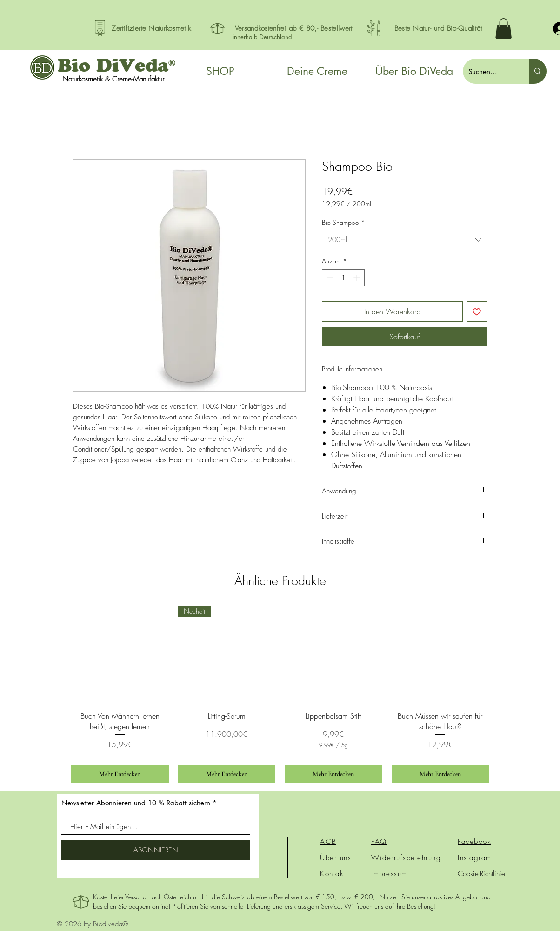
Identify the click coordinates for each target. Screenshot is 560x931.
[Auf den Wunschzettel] (477, 311)
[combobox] (404, 240)
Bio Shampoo (343, 222)
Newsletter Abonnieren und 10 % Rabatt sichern (136, 803)
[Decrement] (329, 278)
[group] (280, 694)
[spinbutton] (343, 278)
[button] (503, 28)
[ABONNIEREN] (156, 850)
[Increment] (357, 278)
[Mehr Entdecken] (120, 774)
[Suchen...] (489, 71)
